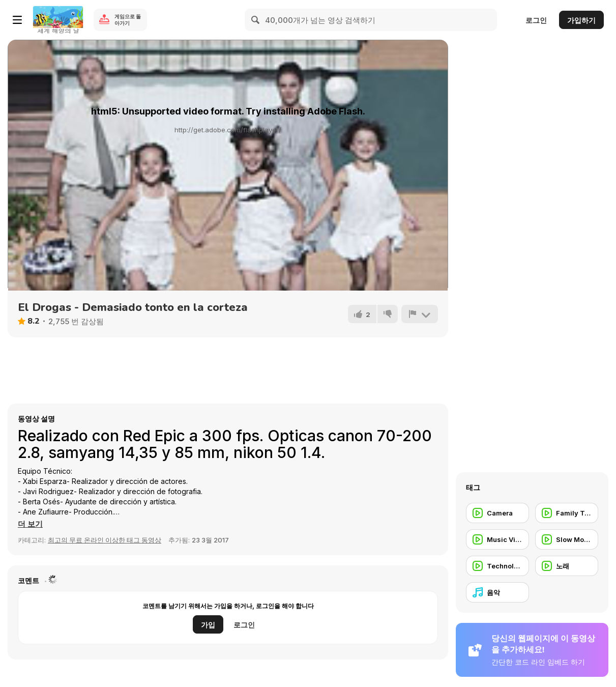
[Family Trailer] (567, 513)
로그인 (536, 20)
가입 (208, 625)
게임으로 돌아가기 (128, 20)
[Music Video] (497, 539)
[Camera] (497, 513)
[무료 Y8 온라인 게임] (58, 20)
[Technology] (497, 566)
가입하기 (581, 20)
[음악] (497, 592)
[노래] (567, 566)
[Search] (256, 20)
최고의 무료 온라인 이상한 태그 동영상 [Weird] (105, 540)
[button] (30, 524)
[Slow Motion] (567, 539)
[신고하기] (420, 314)
